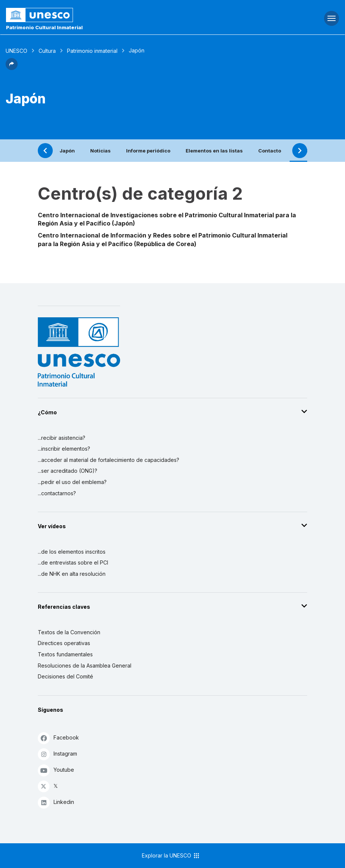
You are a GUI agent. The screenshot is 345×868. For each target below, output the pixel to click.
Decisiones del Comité (65, 676)
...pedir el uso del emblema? (72, 482)
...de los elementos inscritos (72, 552)
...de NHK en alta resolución (72, 574)
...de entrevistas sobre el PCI (73, 562)
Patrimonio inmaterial (92, 51)
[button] (12, 68)
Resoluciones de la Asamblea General (85, 666)
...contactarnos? (57, 493)
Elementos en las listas (214, 151)
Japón (67, 151)
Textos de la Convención (69, 632)
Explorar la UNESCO (171, 856)
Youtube (56, 770)
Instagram (57, 754)
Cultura (47, 51)
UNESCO (16, 51)
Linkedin (56, 802)
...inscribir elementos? (64, 449)
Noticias (100, 151)
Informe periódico (148, 151)
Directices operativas (64, 643)
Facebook (58, 738)
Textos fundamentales (65, 654)
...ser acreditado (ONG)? (68, 471)
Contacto (270, 151)
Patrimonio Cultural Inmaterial (44, 27)
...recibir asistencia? (62, 438)
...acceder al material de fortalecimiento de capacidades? (109, 460)
